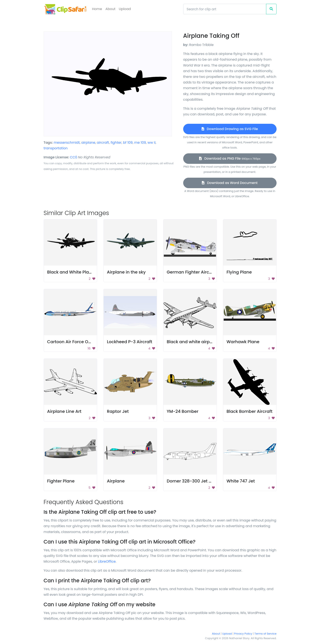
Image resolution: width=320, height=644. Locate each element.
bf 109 (128, 143)
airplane (88, 143)
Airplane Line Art (64, 411)
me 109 (140, 143)
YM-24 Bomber (183, 411)
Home (97, 9)
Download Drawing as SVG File (230, 129)
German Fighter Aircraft (192, 272)
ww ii (152, 143)
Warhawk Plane (243, 342)
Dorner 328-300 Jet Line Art (195, 481)
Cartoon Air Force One (70, 342)
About (110, 9)
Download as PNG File (230, 158)
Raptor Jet (118, 411)
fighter (116, 143)
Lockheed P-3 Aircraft (130, 342)
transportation (56, 148)
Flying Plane (239, 272)
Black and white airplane (193, 342)
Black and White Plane (71, 272)
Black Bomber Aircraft (250, 411)
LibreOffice (107, 561)
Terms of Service (266, 634)
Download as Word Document (230, 183)
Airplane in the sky (126, 272)
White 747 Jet (241, 481)
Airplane (116, 481)
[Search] (225, 9)
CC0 (74, 157)
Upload (125, 9)
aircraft (103, 143)
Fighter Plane (61, 481)
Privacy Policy (243, 634)
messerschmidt (67, 143)
